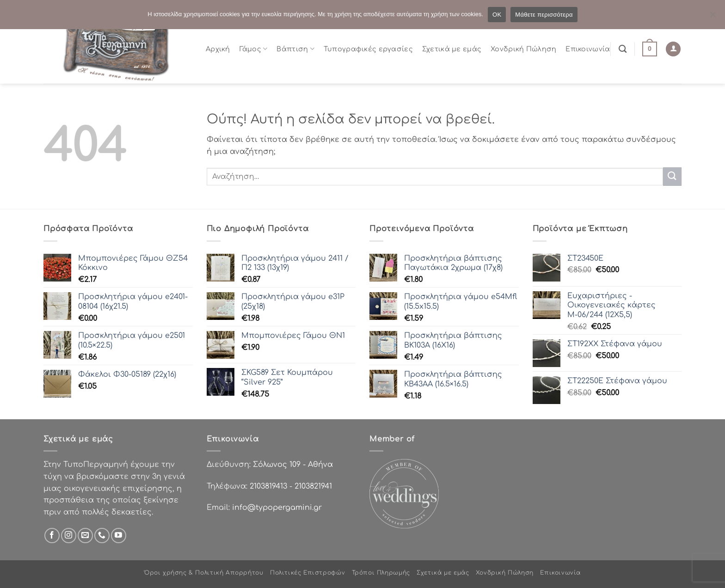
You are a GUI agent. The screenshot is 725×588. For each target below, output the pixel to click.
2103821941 (313, 486)
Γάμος (254, 49)
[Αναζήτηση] (623, 49)
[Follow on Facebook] (52, 536)
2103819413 (268, 486)
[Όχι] (713, 17)
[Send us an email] (85, 536)
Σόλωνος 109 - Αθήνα (293, 465)
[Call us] (102, 536)
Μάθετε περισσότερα (544, 15)
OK (497, 15)
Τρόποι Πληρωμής (381, 573)
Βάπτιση (295, 49)
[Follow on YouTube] (119, 536)
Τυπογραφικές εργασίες (368, 49)
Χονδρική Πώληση (523, 49)
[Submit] (672, 176)
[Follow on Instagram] (69, 536)
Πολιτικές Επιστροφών (307, 573)
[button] (650, 49)
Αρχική (218, 49)
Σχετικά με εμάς (452, 49)
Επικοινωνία (588, 49)
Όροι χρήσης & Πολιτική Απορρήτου (204, 573)
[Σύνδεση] (673, 49)
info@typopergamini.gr (277, 508)
